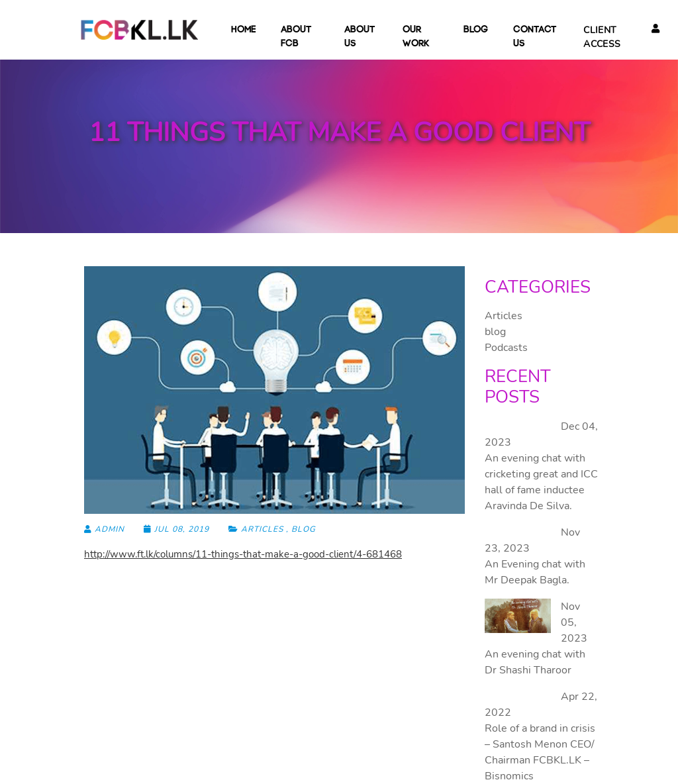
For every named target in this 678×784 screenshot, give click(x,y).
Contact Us (535, 37)
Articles (262, 529)
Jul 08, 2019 (178, 529)
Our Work (420, 37)
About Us (361, 37)
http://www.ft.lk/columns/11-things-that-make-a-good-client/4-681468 (243, 554)
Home (243, 30)
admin (104, 529)
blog (476, 30)
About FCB (300, 37)
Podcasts (506, 348)
